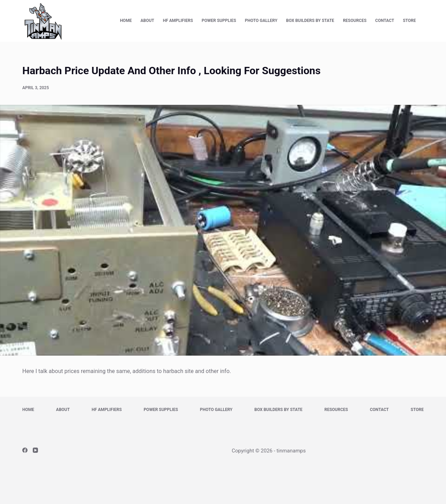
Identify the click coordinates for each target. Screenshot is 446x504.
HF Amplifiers (178, 21)
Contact (385, 21)
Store (409, 21)
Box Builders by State (310, 21)
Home (126, 21)
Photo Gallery (261, 21)
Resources (355, 21)
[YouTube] (35, 450)
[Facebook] (25, 450)
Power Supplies (219, 21)
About (147, 21)
